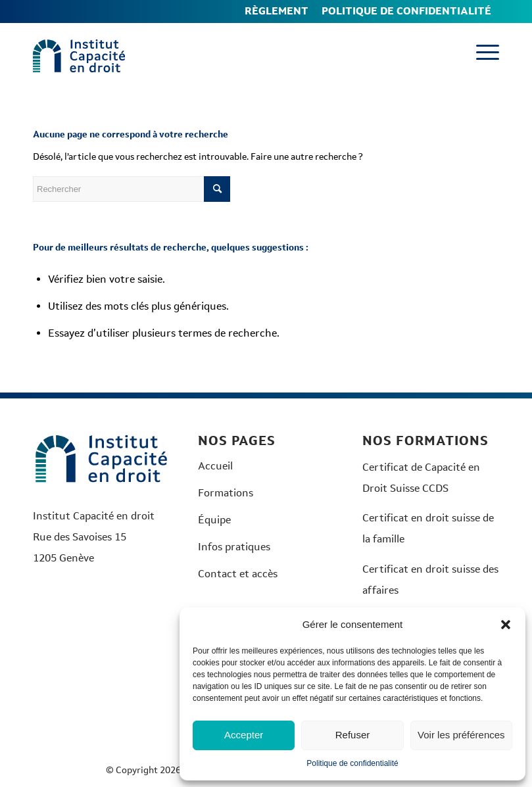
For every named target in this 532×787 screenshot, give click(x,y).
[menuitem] (277, 12)
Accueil (215, 466)
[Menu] (481, 53)
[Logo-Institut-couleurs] (79, 56)
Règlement (277, 11)
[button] (506, 625)
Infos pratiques (234, 547)
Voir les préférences (461, 735)
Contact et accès (238, 574)
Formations (226, 493)
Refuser (353, 735)
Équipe (214, 520)
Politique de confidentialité (352, 763)
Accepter (244, 735)
